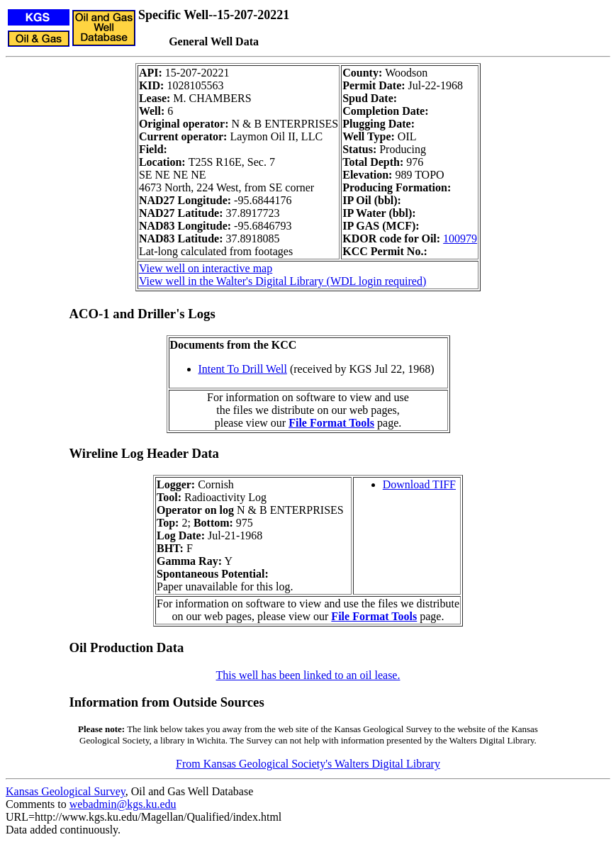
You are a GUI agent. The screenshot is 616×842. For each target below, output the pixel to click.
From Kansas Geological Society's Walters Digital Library (308, 764)
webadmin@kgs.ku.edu (123, 804)
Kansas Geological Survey (66, 791)
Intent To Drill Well (243, 369)
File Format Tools (331, 423)
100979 (460, 238)
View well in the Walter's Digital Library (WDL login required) (282, 281)
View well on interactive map (206, 268)
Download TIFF (419, 484)
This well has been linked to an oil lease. (308, 675)
